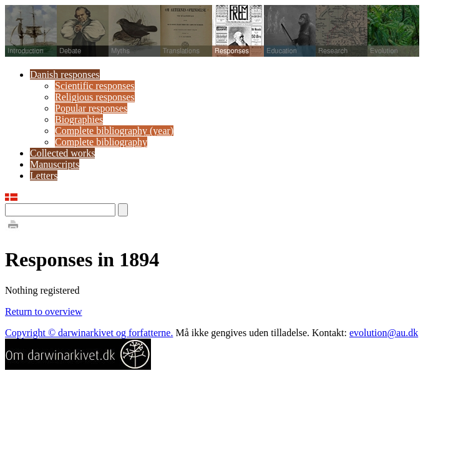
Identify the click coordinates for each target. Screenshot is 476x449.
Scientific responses (95, 86)
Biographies (79, 119)
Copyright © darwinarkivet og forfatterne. (89, 333)
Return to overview (44, 311)
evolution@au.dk (384, 333)
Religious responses (95, 97)
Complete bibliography (101, 142)
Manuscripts (55, 164)
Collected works (62, 153)
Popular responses (91, 108)
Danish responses (65, 75)
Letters (44, 176)
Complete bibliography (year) (114, 131)
